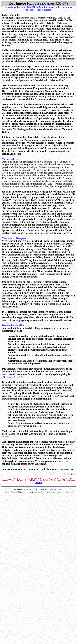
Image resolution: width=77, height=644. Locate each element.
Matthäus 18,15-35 (12, 377)
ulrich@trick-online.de (54, 489)
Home (39, 482)
